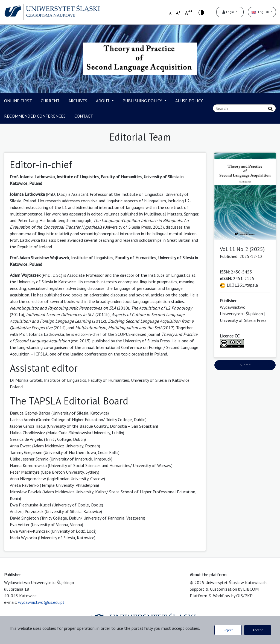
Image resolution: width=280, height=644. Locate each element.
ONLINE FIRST (18, 101)
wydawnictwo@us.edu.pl (41, 602)
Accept (258, 630)
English (261, 12)
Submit (245, 365)
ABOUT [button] (103, 101)
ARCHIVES (78, 101)
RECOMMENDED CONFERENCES (35, 116)
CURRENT (50, 101)
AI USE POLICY (189, 101)
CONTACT (84, 116)
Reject (228, 630)
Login (229, 12)
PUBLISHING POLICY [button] (143, 101)
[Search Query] (244, 108)
